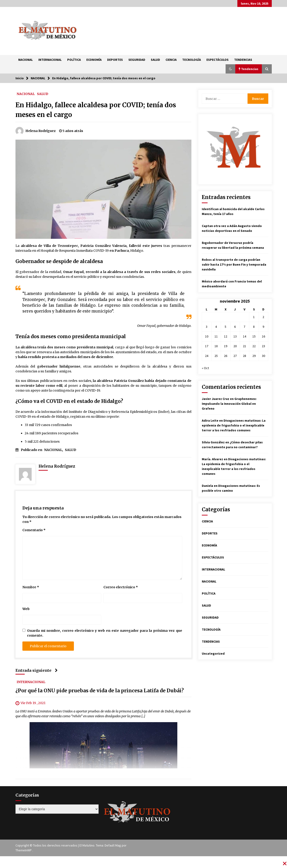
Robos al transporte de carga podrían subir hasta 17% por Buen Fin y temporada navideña (234, 264)
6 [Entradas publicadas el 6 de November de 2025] (235, 327)
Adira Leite (210, 420)
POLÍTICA (74, 60)
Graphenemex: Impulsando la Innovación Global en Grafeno (229, 404)
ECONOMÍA (94, 60)
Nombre (31, 587)
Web (26, 609)
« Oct (205, 368)
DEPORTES (115, 60)
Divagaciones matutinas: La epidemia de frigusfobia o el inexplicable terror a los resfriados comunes (234, 425)
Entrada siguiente (37, 670)
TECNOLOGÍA (192, 60)
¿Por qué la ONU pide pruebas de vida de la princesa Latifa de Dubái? (100, 691)
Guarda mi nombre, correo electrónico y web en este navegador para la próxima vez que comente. (105, 633)
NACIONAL (26, 60)
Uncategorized (213, 653)
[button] (230, 69)
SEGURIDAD (137, 60)
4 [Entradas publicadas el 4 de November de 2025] (216, 327)
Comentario (34, 530)
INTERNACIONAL (50, 60)
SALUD (155, 60)
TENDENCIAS (243, 60)
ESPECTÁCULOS (218, 60)
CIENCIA (171, 60)
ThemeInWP (24, 850)
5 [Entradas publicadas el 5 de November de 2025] (225, 327)
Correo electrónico (121, 587)
